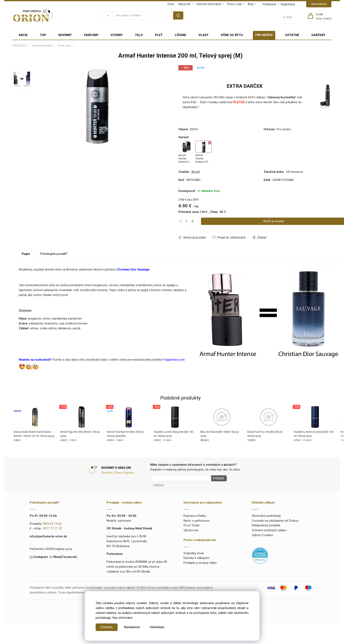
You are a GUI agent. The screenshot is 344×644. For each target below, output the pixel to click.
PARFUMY (91, 35)
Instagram (41, 556)
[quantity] (187, 221)
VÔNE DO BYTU (232, 35)
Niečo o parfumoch (197, 520)
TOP (43, 35)
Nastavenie (132, 627)
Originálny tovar (194, 552)
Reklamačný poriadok (266, 524)
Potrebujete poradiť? (54, 254)
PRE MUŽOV (264, 35)
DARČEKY (318, 35)
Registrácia (288, 4)
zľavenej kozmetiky (281, 97)
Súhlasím (107, 627)
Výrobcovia (191, 529)
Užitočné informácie (209, 4)
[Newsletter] (181, 478)
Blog (251, 4)
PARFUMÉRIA (319, 4)
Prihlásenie (269, 4)
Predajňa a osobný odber (200, 562)
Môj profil (185, 4)
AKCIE (23, 35)
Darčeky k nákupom (197, 557)
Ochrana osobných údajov (269, 529)
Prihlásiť (217, 478)
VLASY (204, 35)
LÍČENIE (181, 35)
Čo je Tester (192, 524)
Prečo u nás (234, 4)
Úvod (171, 4)
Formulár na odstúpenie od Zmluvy (275, 520)
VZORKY (117, 35)
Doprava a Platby (195, 515)
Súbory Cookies (262, 534)
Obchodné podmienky (266, 515)
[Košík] (324, 17)
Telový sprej (64, 46)
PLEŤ (159, 35)
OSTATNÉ (292, 35)
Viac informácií (122, 618)
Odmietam (157, 627)
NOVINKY (65, 35)
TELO (139, 35)
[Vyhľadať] (107, 15)
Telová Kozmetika (42, 46)
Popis (26, 254)
